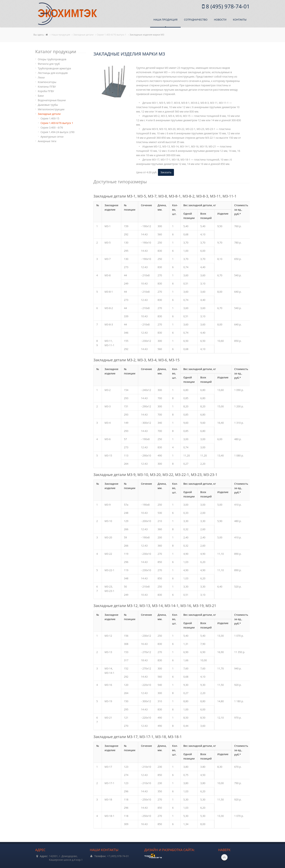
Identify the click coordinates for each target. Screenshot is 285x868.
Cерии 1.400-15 (50, 118)
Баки (41, 96)
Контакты (240, 20)
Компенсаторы (47, 82)
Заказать (166, 172)
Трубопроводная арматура (54, 68)
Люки (41, 77)
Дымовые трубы (48, 105)
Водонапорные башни (52, 100)
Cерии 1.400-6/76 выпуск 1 (57, 123)
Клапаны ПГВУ (47, 87)
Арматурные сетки (52, 137)
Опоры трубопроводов (52, 59)
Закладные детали (49, 114)
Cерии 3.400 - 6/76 (52, 127)
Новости (220, 20)
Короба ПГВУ (46, 91)
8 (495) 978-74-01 (227, 6)
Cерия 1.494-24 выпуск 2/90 (58, 132)
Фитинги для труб (49, 64)
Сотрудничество (196, 20)
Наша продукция (165, 20)
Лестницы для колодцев (53, 73)
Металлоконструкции (51, 109)
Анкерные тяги (47, 141)
